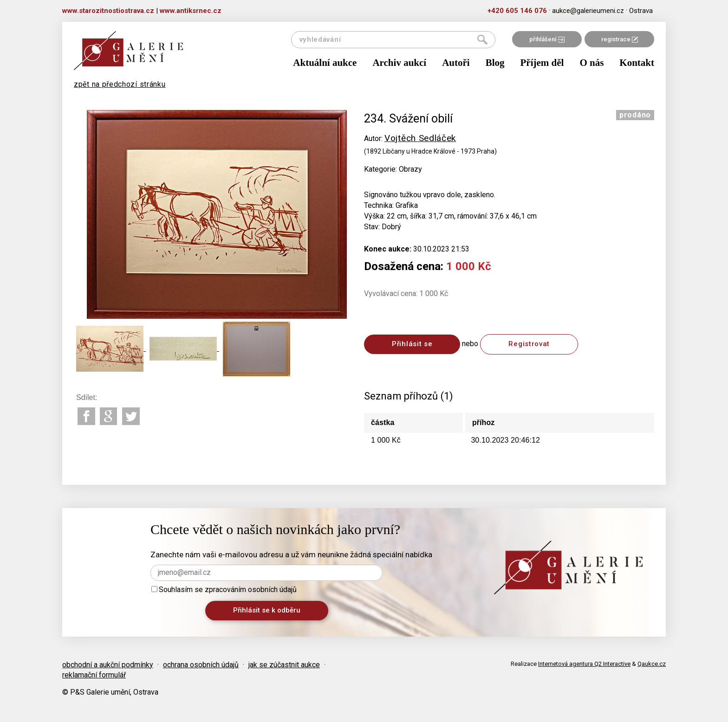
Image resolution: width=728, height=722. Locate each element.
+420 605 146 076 (517, 11)
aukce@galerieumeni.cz (588, 11)
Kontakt (637, 63)
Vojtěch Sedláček (420, 138)
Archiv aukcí (399, 63)
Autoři (456, 63)
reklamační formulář (94, 675)
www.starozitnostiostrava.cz (108, 11)
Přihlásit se (412, 344)
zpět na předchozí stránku (120, 84)
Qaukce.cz (652, 664)
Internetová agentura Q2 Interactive (584, 664)
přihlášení (547, 39)
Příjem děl (542, 63)
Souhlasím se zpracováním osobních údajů (224, 590)
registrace (620, 39)
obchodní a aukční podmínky (108, 665)
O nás (591, 63)
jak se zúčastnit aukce (284, 665)
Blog (495, 63)
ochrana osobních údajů (201, 665)
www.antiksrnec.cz (191, 11)
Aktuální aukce (325, 63)
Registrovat (529, 344)
